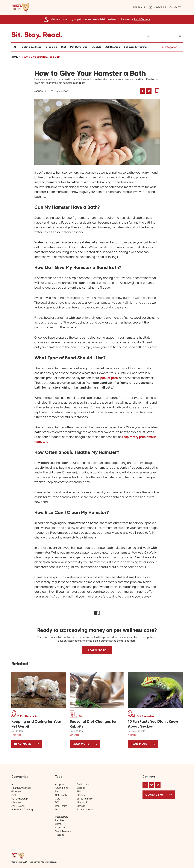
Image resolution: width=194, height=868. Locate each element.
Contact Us (155, 795)
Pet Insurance (85, 809)
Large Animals (85, 799)
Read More (28, 745)
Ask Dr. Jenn (113, 47)
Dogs (58, 809)
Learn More (97, 650)
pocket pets (109, 378)
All (15, 47)
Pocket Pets (62, 817)
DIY (57, 802)
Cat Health (61, 795)
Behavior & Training (135, 47)
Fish (79, 791)
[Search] (165, 36)
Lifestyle (96, 47)
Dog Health (61, 806)
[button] (20, 7)
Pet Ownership (79, 47)
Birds (58, 791)
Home (15, 57)
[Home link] (35, 855)
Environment (84, 784)
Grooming (51, 47)
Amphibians (62, 788)
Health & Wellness (31, 47)
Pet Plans (139, 7)
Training (60, 835)
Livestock (82, 802)
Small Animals (63, 831)
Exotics (81, 788)
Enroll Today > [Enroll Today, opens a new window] (142, 19)
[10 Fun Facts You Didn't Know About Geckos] (155, 724)
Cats (58, 799)
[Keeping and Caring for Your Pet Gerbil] (39, 724)
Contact (175, 7)
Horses (81, 795)
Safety (59, 824)
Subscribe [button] (157, 7)
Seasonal (60, 828)
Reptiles (60, 820)
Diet (64, 47)
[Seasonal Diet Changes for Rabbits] (97, 724)
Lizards (81, 806)
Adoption (60, 784)
